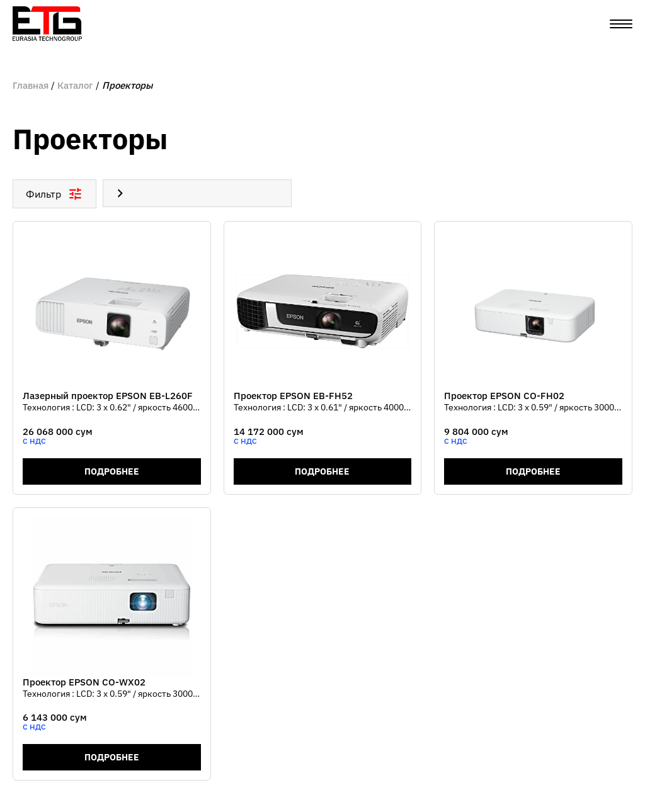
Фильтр (54, 194)
